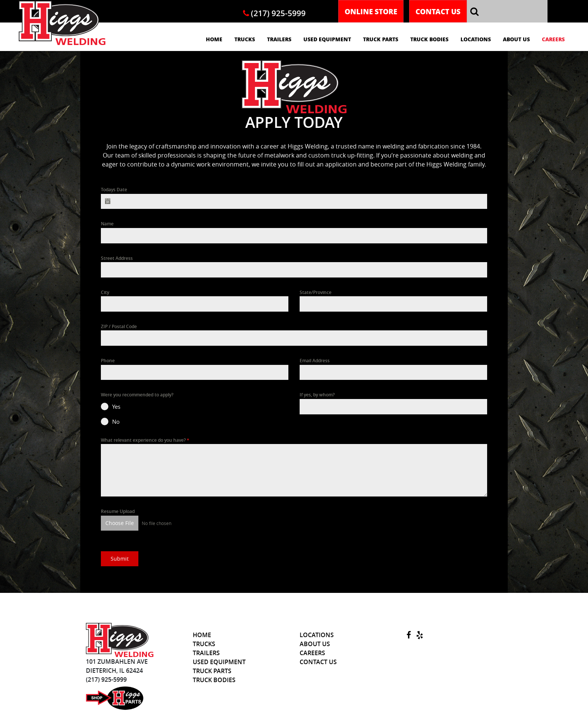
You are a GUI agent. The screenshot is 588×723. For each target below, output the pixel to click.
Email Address (315, 361)
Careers (553, 39)
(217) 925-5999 (274, 13)
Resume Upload (118, 511)
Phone (108, 361)
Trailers (279, 39)
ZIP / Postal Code (119, 326)
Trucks (245, 39)
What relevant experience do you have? (145, 440)
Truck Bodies (429, 39)
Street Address (117, 258)
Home (214, 39)
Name (107, 224)
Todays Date (114, 190)
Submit (120, 558)
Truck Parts (381, 39)
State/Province (316, 292)
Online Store (371, 11)
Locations (476, 39)
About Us (516, 39)
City (105, 292)
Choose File (120, 523)
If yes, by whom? (317, 395)
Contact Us (438, 11)
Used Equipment (327, 39)
